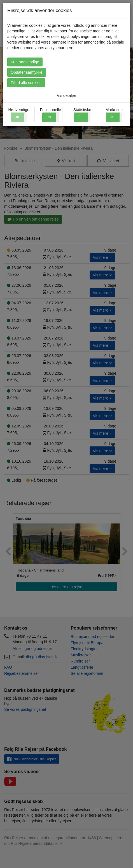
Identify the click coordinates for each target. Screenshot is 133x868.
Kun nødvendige (25, 62)
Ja (49, 117)
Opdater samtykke (27, 72)
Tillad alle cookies (26, 83)
